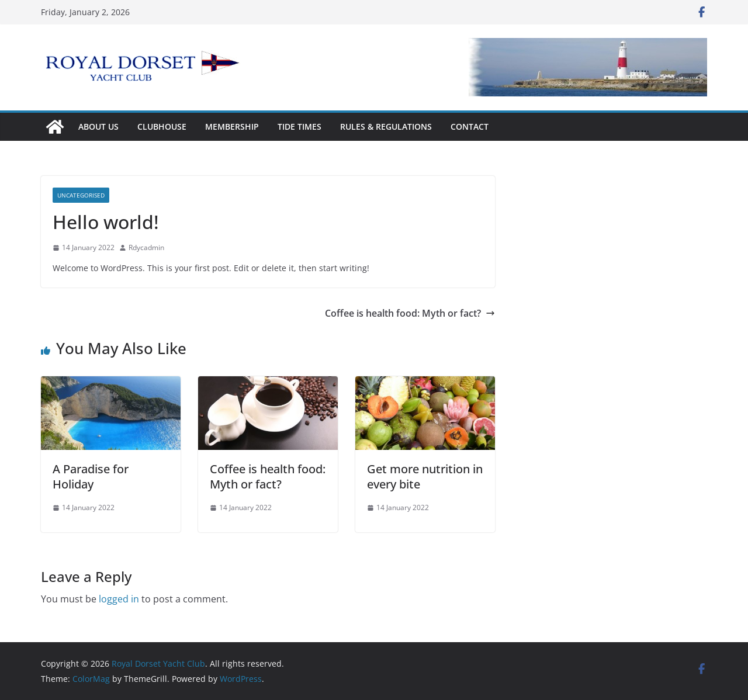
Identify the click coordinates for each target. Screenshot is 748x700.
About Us (98, 127)
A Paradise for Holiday (91, 477)
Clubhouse (162, 127)
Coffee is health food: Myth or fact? (410, 313)
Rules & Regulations (386, 127)
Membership (232, 127)
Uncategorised (81, 195)
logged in (119, 599)
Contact (470, 127)
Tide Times (299, 127)
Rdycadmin (146, 247)
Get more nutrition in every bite (425, 477)
